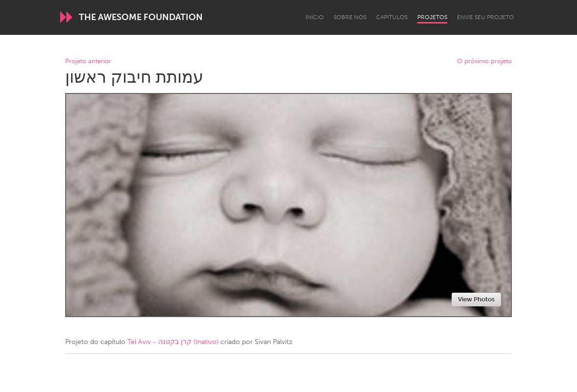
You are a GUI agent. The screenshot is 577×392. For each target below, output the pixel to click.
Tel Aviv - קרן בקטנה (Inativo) (173, 342)
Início (315, 17)
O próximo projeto (484, 61)
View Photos (476, 299)
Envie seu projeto (485, 17)
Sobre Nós (350, 17)
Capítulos (392, 17)
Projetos (432, 17)
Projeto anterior (88, 61)
